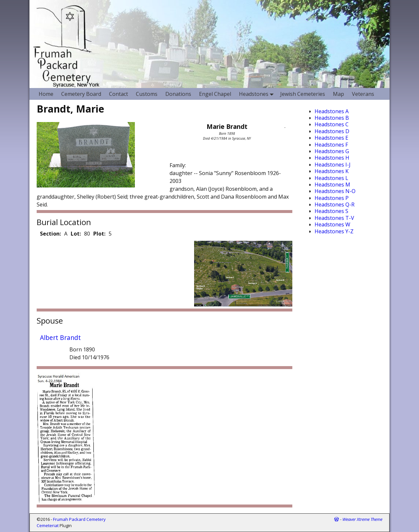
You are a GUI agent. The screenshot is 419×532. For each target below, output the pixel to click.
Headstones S (331, 211)
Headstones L (331, 178)
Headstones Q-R (335, 204)
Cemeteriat (48, 525)
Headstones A (332, 111)
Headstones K (332, 171)
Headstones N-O (335, 191)
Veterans (363, 94)
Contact (118, 94)
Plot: (99, 234)
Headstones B (332, 118)
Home (46, 94)
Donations (178, 94)
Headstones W (332, 224)
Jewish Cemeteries (303, 94)
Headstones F (331, 145)
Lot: (76, 234)
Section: (50, 234)
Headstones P (332, 198)
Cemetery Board (81, 94)
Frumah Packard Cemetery (79, 519)
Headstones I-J (333, 165)
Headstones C (332, 124)
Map (338, 94)
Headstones (258, 94)
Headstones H (332, 158)
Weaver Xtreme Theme (362, 519)
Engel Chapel (215, 94)
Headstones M (332, 185)
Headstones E (331, 138)
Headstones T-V (334, 218)
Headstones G (332, 151)
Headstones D (332, 131)
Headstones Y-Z (334, 231)
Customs (147, 94)
